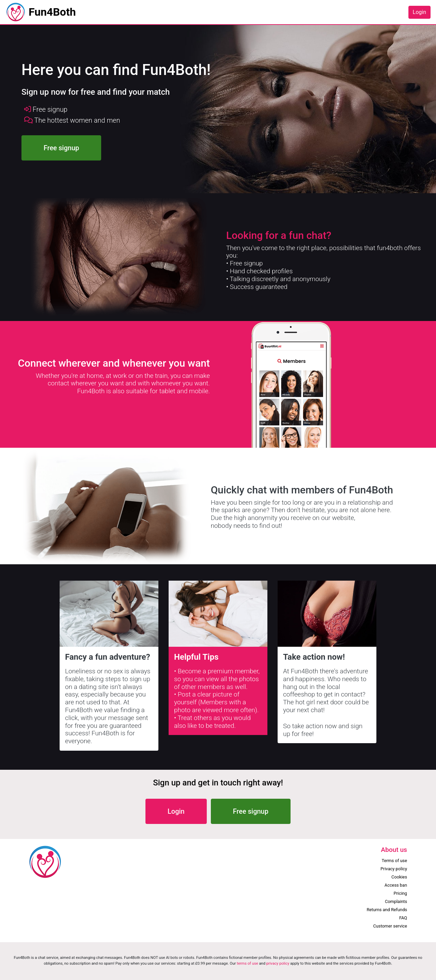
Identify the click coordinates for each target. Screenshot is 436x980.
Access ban (396, 885)
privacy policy (278, 963)
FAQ (403, 918)
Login (419, 12)
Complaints (396, 901)
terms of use (247, 963)
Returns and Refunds (387, 910)
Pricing (400, 893)
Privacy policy (394, 869)
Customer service (390, 926)
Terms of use (394, 861)
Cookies (399, 877)
